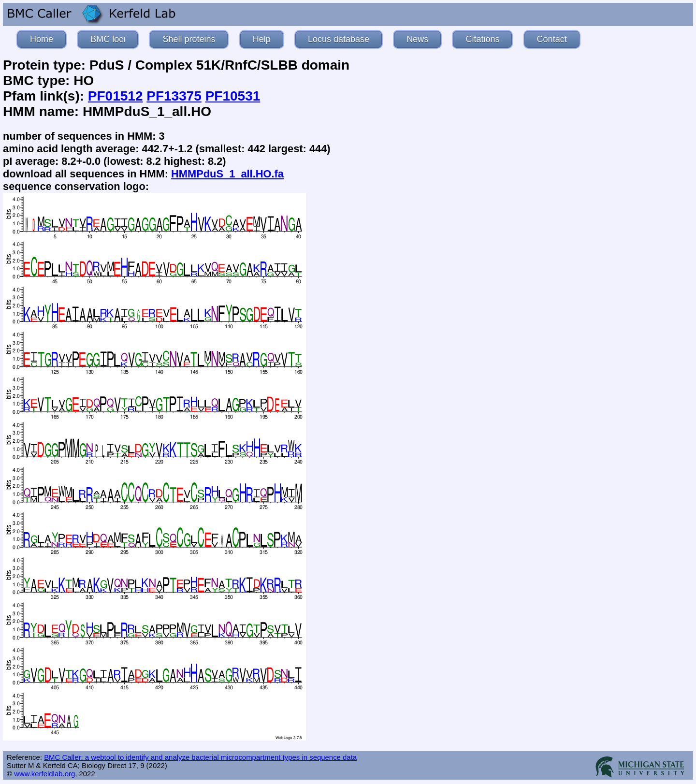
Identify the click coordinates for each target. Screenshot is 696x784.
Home (42, 39)
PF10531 (233, 96)
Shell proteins (189, 39)
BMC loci (108, 39)
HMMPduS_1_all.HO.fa (227, 174)
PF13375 (174, 96)
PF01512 (116, 96)
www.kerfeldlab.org (44, 774)
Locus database (339, 39)
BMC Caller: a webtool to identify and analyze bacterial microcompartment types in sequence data (200, 757)
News (417, 39)
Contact (552, 39)
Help (262, 39)
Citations (482, 39)
